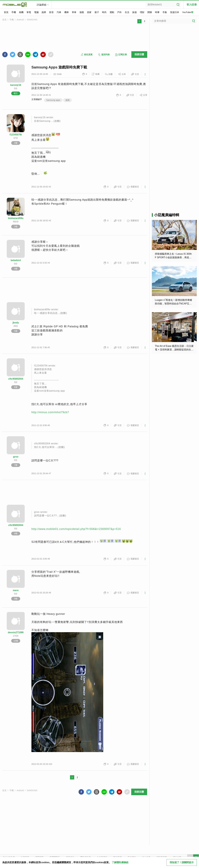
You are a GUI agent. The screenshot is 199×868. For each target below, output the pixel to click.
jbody (16, 323)
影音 (51, 12)
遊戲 (82, 12)
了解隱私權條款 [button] (120, 862)
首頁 (6, 12)
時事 (157, 12)
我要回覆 (139, 54)
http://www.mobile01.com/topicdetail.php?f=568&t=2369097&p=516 (76, 529)
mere (16, 590)
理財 (142, 12)
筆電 (29, 12)
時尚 (104, 12)
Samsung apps (53, 100)
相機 (21, 12)
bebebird (16, 260)
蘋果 (44, 12)
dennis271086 (16, 632)
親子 (97, 12)
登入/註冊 (192, 5)
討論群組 (42, 5)
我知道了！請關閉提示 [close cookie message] (182, 862)
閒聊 (150, 12)
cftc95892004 (16, 379)
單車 (74, 12)
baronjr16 (16, 85)
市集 (165, 12)
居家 (89, 12)
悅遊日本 (175, 12)
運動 (112, 12)
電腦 (36, 12)
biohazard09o (16, 218)
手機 (14, 12)
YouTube (188, 12)
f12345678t (16, 135)
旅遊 (135, 12)
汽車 (59, 12)
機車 (67, 12)
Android (20, 20)
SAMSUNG (32, 20)
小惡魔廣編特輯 (167, 215)
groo (16, 457)
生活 (127, 12)
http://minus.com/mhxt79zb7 (50, 412)
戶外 (119, 12)
